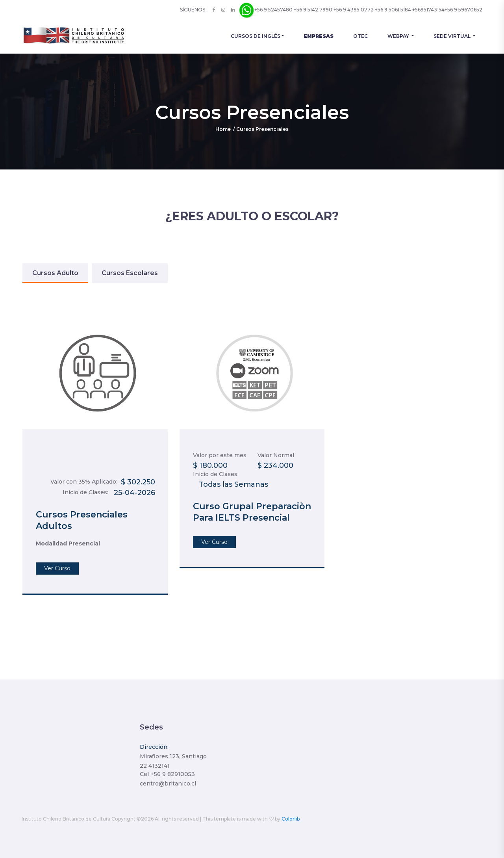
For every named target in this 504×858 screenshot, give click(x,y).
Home (223, 129)
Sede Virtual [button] (453, 36)
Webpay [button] (399, 36)
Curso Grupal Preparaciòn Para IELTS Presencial (252, 512)
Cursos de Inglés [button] (256, 36)
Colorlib (291, 819)
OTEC (360, 36)
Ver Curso (57, 568)
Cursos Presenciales (262, 129)
